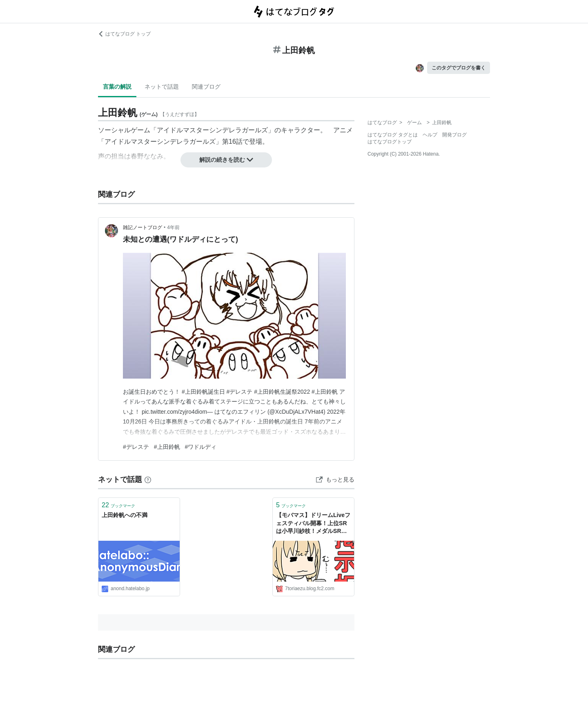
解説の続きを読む (226, 160)
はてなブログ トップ (124, 34)
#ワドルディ (201, 447)
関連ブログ (206, 87)
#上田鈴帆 (167, 447)
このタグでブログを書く (459, 68)
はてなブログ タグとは (393, 135)
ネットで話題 (162, 87)
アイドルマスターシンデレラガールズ (212, 130)
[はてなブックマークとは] (148, 479)
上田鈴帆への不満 (125, 515)
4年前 (173, 227)
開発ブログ (454, 135)
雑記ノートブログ (143, 227)
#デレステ (136, 447)
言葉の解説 (117, 87)
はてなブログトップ (390, 142)
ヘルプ (430, 135)
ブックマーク (118, 505)
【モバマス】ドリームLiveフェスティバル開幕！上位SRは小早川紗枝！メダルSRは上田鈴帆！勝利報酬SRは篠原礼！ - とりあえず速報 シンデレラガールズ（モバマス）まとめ (313, 524)
